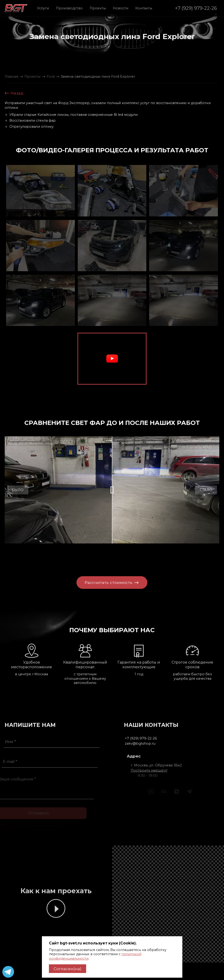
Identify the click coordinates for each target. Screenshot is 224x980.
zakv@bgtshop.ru (156, 743)
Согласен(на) (68, 969)
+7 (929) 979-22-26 (196, 8)
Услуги (43, 8)
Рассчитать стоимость (103, 582)
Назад (14, 93)
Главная (11, 77)
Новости (121, 8)
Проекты (98, 8)
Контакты (144, 8)
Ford (51, 77)
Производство (69, 8)
